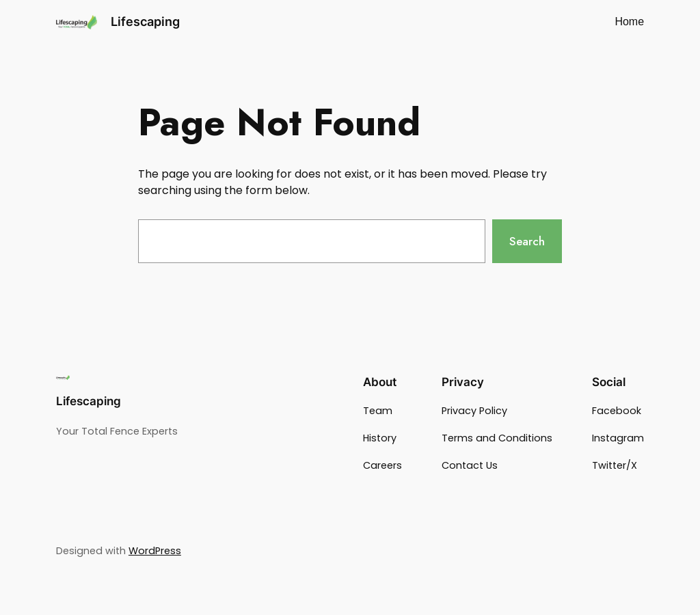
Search (527, 241)
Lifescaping (145, 22)
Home (629, 22)
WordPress (155, 551)
